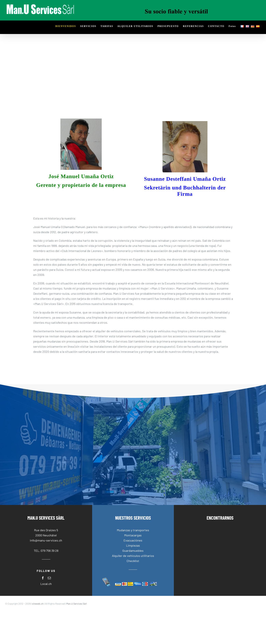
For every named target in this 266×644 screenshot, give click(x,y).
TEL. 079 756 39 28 (46, 551)
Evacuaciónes (133, 540)
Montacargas (133, 535)
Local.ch (46, 584)
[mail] (49, 578)
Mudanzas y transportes (133, 530)
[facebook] (43, 578)
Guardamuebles (133, 551)
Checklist (133, 561)
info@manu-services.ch (46, 540)
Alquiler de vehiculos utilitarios (133, 556)
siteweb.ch (38, 604)
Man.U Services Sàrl (77, 604)
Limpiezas (133, 545)
